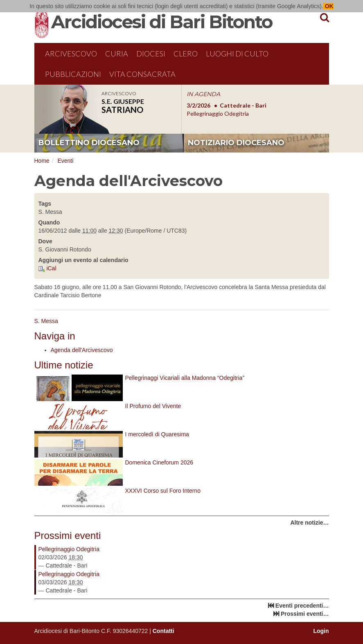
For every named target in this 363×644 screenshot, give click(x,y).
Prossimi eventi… (305, 614)
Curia (117, 54)
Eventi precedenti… (302, 606)
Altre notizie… (309, 523)
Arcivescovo (71, 54)
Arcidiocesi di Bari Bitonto (162, 22)
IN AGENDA (203, 94)
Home (42, 161)
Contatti (163, 631)
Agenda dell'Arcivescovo (82, 350)
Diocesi (151, 54)
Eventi (65, 161)
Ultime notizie (64, 365)
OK (328, 6)
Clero (186, 54)
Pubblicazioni (73, 74)
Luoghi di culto (237, 54)
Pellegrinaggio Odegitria (69, 549)
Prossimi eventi (68, 535)
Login (321, 631)
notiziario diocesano (236, 143)
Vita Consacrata (142, 74)
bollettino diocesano (89, 143)
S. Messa (46, 321)
